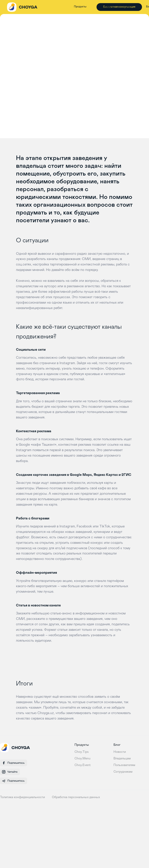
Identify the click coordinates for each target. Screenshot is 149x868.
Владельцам (122, 758)
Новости (120, 752)
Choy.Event (83, 765)
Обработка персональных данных (76, 797)
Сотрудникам (123, 772)
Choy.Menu (82, 758)
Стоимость (107, 7)
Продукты (80, 7)
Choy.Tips (82, 752)
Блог (129, 7)
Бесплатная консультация (119, 7)
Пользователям (124, 765)
